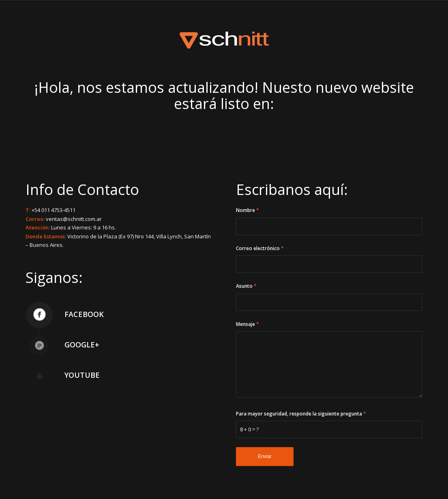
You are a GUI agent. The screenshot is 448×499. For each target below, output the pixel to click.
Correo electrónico (260, 248)
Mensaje (248, 324)
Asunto (246, 286)
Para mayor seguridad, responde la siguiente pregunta (301, 414)
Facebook (84, 314)
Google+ (82, 345)
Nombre (248, 210)
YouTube (82, 375)
